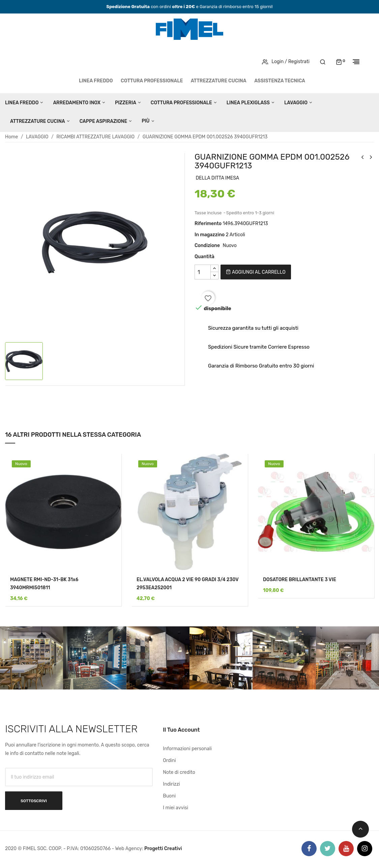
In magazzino (210, 235)
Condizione (207, 246)
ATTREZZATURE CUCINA (219, 81)
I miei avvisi (176, 808)
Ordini (169, 761)
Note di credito (179, 772)
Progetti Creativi (163, 849)
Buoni (169, 796)
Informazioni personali (187, 749)
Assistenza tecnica (280, 81)
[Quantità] (203, 272)
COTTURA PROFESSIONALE (152, 81)
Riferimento (208, 224)
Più (145, 121)
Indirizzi (171, 784)
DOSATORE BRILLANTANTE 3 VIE (300, 580)
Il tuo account (181, 730)
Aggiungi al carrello (256, 272)
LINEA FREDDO (96, 81)
